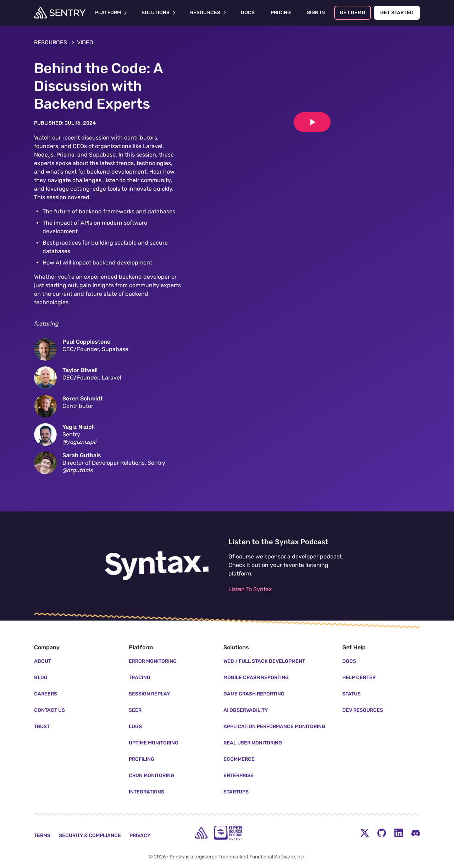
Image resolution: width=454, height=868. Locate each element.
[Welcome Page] (60, 13)
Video (85, 42)
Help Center (359, 678)
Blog (41, 678)
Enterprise (239, 776)
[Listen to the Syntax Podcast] (157, 566)
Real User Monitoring (253, 743)
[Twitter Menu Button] (365, 833)
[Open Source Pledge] (228, 833)
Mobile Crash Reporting (256, 678)
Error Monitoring (153, 661)
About (43, 661)
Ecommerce (239, 759)
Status (351, 694)
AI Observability (246, 710)
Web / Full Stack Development (264, 661)
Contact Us (49, 710)
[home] (201, 833)
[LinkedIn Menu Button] (399, 833)
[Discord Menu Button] (416, 833)
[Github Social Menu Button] (382, 833)
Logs (135, 727)
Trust (42, 727)
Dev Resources (363, 710)
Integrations (146, 792)
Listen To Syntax (250, 589)
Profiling (142, 759)
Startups (236, 792)
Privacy (140, 836)
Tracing (140, 678)
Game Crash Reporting (254, 694)
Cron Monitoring (151, 776)
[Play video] (312, 122)
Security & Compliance (90, 836)
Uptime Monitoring (154, 743)
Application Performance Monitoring (274, 727)
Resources (54, 43)
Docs (349, 661)
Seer (135, 710)
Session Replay (149, 694)
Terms (42, 836)
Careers (46, 694)
